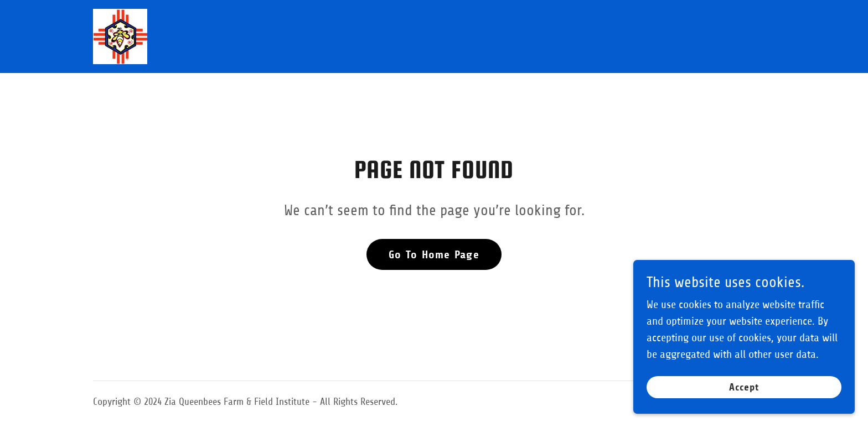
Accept (744, 387)
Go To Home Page (434, 255)
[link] (120, 36)
